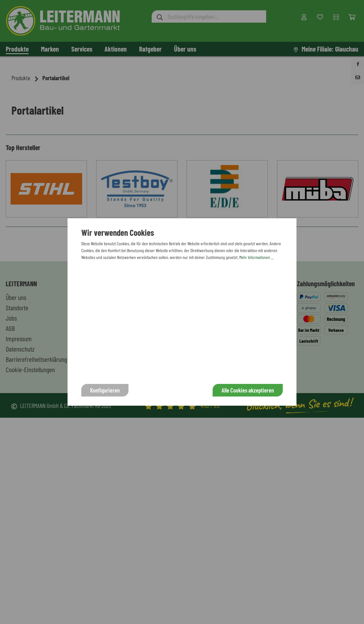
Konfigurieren (105, 390)
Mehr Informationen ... (256, 257)
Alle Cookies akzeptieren (248, 390)
